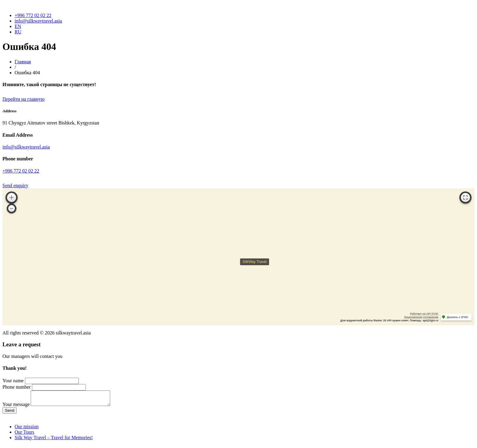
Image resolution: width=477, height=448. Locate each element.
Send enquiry (15, 185)
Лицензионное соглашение (421, 317)
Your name (13, 381)
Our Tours (24, 435)
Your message (16, 407)
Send (10, 413)
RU (18, 32)
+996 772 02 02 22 (33, 15)
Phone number (17, 387)
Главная (23, 62)
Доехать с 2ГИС (458, 317)
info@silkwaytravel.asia (38, 21)
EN (18, 26)
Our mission (27, 429)
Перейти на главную (23, 99)
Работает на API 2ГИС (424, 314)
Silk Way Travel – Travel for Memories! (54, 440)
